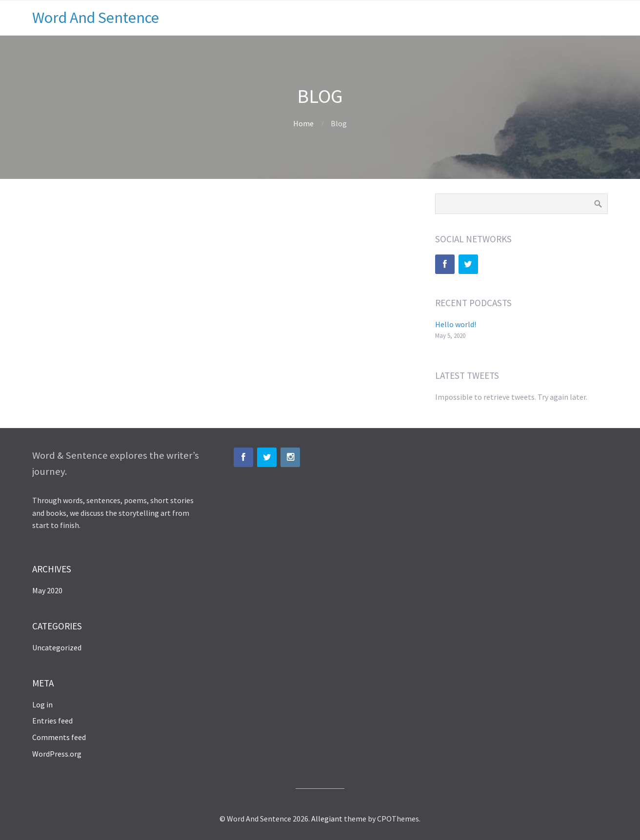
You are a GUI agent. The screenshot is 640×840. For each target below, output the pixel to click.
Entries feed (52, 721)
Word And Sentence (96, 18)
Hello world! (456, 324)
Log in (42, 704)
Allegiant (327, 819)
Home (303, 123)
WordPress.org (57, 754)
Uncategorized (57, 647)
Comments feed (59, 737)
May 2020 (47, 590)
